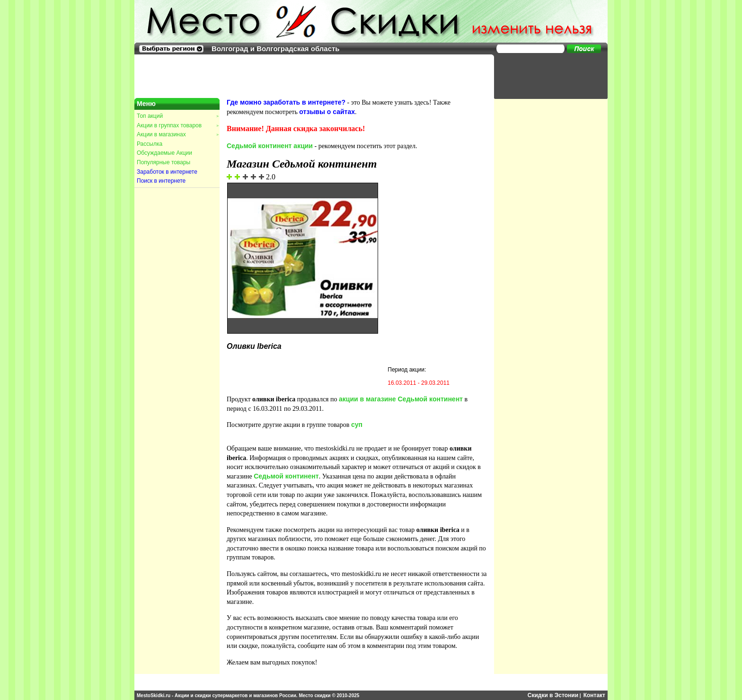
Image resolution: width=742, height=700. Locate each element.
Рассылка (150, 144)
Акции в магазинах (177, 134)
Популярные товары (163, 162)
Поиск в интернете (161, 181)
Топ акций (177, 116)
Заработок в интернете (167, 172)
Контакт (594, 695)
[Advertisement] (546, 76)
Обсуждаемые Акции (164, 153)
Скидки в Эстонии (553, 695)
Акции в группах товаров (177, 125)
